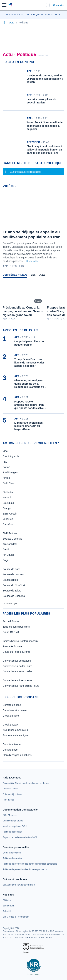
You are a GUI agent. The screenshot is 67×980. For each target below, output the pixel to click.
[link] (26, 783)
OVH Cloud (9, 483)
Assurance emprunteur (15, 730)
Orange (7, 508)
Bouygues (8, 503)
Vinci (5, 451)
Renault (7, 498)
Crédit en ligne (11, 716)
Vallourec (8, 519)
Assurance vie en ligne (15, 735)
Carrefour (8, 524)
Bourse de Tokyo (12, 591)
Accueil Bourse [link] (11, 621)
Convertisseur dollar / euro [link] (17, 666)
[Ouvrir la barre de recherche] (47, 5)
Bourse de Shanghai (14, 596)
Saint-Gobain (10, 514)
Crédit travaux (10, 725)
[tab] (15, 276)
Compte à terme (12, 744)
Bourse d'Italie (11, 580)
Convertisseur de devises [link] (17, 661)
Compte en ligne (12, 705)
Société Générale (12, 539)
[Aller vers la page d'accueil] (10, 5)
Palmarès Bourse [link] (12, 646)
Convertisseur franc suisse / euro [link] (21, 686)
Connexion (59, 5)
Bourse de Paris (12, 569)
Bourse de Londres (13, 574)
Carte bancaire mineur (15, 710)
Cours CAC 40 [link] (11, 632)
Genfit (6, 549)
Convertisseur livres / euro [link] (17, 680)
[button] (4, 5)
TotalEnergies (10, 472)
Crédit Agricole (11, 456)
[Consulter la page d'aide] (50, 5)
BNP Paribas (10, 533)
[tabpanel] (33, 301)
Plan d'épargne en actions (17, 755)
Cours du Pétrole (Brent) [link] (16, 652)
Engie (6, 560)
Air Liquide (9, 555)
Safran (6, 467)
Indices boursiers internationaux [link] (20, 641)
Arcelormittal (10, 544)
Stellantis (8, 492)
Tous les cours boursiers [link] (16, 627)
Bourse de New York (14, 585)
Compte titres (10, 750)
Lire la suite (32, 261)
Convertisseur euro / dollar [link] (17, 671)
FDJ (5, 462)
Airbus (6, 478)
